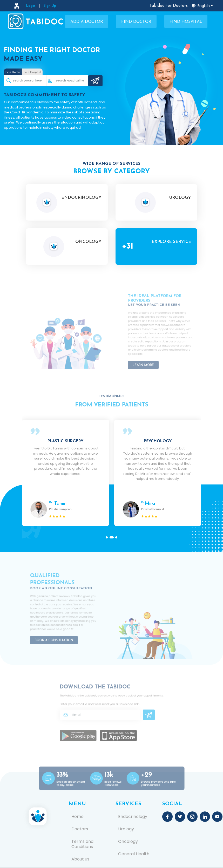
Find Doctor (136, 22)
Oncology (128, 842)
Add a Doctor (87, 22)
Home (77, 817)
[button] (108, 537)
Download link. (125, 706)
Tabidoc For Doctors (169, 6)
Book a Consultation (57, 633)
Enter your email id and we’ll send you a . (103, 706)
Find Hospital (186, 22)
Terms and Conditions (82, 844)
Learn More (148, 357)
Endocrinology (133, 817)
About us (80, 859)
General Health (134, 854)
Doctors (80, 829)
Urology (126, 829)
